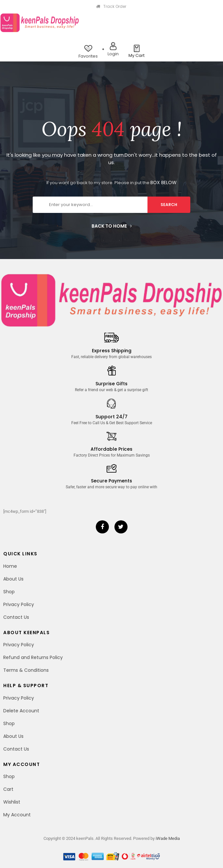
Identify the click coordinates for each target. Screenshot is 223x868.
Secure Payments (111, 481)
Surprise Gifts (111, 384)
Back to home (112, 226)
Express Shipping (112, 351)
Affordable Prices (111, 449)
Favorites (88, 56)
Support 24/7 (111, 417)
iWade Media (168, 838)
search (169, 205)
